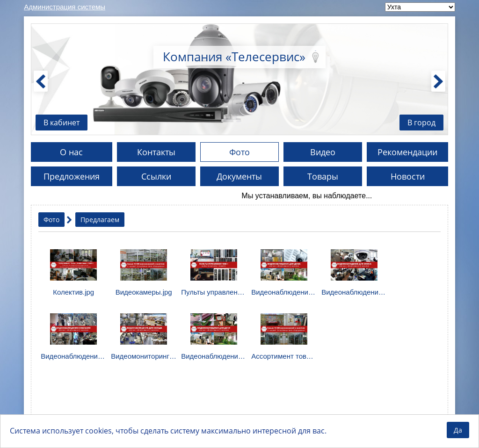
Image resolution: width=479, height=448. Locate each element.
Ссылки (156, 176)
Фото (239, 152)
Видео (323, 152)
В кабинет (62, 123)
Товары (323, 176)
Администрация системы (65, 7)
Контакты (156, 152)
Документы (239, 176)
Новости (408, 176)
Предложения (72, 176)
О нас (71, 152)
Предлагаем (100, 220)
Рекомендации (407, 152)
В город (421, 123)
